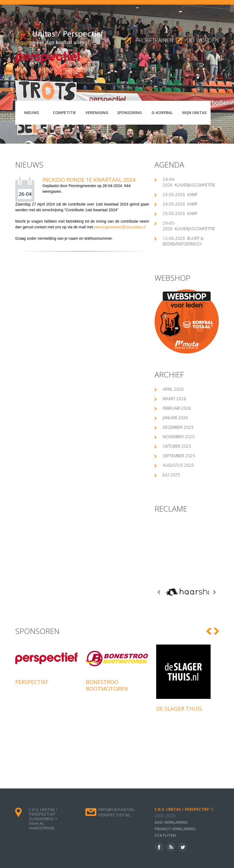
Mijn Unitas (194, 113)
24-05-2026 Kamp (180, 204)
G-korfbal (162, 113)
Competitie (64, 113)
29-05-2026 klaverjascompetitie (189, 226)
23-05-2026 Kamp (180, 194)
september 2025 (179, 456)
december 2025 (178, 427)
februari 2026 (177, 408)
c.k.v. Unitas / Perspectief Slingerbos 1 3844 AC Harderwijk (43, 808)
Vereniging (97, 113)
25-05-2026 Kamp (180, 213)
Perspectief (32, 671)
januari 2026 (175, 418)
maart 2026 (174, 399)
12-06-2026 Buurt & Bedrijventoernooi (183, 241)
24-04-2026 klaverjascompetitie (189, 182)
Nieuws (32, 113)
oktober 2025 (177, 446)
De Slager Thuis (179, 698)
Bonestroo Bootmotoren (107, 675)
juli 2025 (171, 475)
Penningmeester (82, 186)
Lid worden (203, 40)
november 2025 (179, 437)
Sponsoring (129, 113)
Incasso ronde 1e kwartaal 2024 (89, 180)
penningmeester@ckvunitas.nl (120, 227)
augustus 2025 (178, 465)
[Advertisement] (187, 547)
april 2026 (173, 389)
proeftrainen (154, 40)
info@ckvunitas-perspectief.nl (117, 801)
